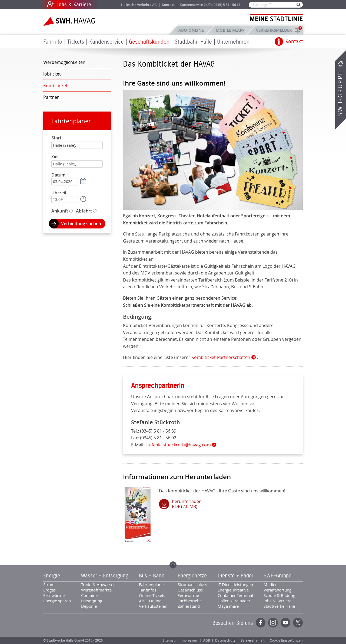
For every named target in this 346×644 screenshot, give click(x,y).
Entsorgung (92, 601)
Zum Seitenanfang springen (173, 565)
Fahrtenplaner (71, 121)
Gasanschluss (190, 590)
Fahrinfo (53, 42)
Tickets (76, 42)
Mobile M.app (230, 30)
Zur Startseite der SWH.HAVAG (70, 22)
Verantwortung (277, 590)
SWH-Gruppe (340, 94)
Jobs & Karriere (106, 4)
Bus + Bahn (152, 576)
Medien (271, 584)
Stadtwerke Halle (279, 606)
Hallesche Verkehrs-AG (139, 5)
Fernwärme (54, 595)
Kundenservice (107, 42)
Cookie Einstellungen (286, 640)
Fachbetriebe (190, 601)
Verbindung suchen (81, 224)
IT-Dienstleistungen (235, 584)
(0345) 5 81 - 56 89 (158, 431)
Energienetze (192, 576)
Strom (49, 584)
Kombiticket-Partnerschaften (221, 357)
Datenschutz (225, 640)
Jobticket (52, 74)
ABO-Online (191, 30)
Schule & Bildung (279, 595)
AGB (207, 640)
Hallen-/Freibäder (234, 601)
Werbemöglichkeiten (64, 62)
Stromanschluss (192, 584)
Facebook (261, 623)
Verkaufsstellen (153, 606)
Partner (51, 97)
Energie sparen (57, 601)
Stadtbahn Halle (193, 42)
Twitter (298, 623)
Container (90, 595)
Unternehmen (233, 42)
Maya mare (228, 606)
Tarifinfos (148, 590)
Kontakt (168, 5)
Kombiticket (55, 86)
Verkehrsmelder (275, 30)
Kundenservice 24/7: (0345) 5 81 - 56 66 (210, 5)
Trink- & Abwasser (98, 584)
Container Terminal (235, 595)
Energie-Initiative (233, 590)
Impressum (189, 640)
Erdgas (49, 590)
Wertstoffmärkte (96, 590)
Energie (52, 576)
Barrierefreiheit (253, 640)
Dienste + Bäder (235, 576)
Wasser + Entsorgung (105, 576)
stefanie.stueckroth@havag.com (178, 445)
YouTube (285, 623)
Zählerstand (189, 606)
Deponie (89, 606)
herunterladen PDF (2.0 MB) (187, 504)
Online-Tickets (152, 595)
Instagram (273, 623)
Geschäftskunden (149, 42)
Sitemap (169, 640)
